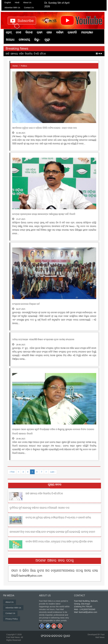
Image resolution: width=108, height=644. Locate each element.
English (8, 3)
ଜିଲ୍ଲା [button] (37, 40)
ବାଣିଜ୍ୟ (60, 33)
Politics (24, 66)
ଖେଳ (49, 33)
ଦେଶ (19, 33)
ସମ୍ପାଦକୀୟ (24, 40)
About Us (27, 3)
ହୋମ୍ (9, 33)
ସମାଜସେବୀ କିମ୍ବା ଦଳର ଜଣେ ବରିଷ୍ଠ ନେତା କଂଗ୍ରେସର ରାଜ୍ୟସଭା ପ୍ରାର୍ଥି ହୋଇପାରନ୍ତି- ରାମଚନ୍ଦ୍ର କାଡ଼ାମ (52, 530)
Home (15, 66)
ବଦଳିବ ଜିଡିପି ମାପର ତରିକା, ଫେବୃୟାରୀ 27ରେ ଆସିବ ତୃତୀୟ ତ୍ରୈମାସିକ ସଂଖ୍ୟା (59, 540)
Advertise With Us (12, 8)
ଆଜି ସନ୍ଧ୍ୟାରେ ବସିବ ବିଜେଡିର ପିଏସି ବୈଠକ (26, 54)
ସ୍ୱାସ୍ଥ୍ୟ (47, 40)
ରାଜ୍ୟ (40, 33)
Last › (53, 472)
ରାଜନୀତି (72, 33)
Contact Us (29, 8)
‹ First (12, 472)
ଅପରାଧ (10, 40)
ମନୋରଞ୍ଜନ (87, 33)
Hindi (17, 3)
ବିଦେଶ (29, 33)
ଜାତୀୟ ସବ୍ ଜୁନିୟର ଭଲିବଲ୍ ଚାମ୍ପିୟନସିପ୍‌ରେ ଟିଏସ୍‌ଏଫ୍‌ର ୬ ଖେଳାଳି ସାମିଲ (58, 516)
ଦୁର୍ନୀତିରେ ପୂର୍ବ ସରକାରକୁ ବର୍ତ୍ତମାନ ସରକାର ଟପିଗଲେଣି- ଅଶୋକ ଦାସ (39, 506)
